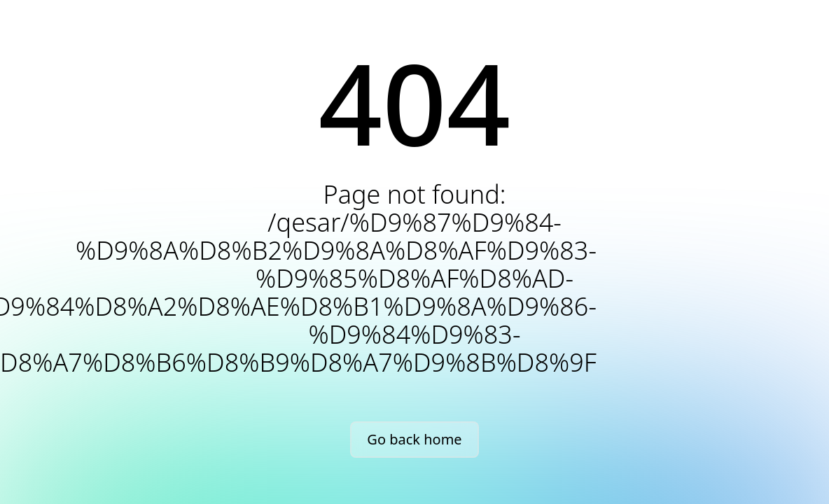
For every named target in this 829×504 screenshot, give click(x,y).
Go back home (414, 439)
